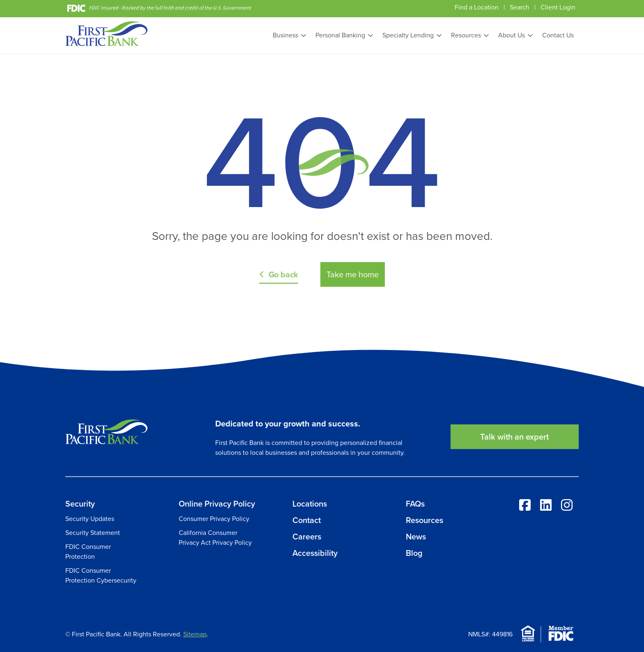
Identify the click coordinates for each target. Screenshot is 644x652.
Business (285, 35)
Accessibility (315, 553)
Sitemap (195, 634)
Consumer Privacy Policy (214, 519)
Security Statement (93, 533)
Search (520, 7)
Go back (284, 274)
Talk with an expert (514, 437)
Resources (466, 35)
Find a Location (477, 7)
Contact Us (558, 35)
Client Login (558, 7)
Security (80, 504)
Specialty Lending (408, 35)
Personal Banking (340, 35)
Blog (414, 553)
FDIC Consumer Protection (88, 552)
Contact (307, 520)
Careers (307, 537)
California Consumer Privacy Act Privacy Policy (215, 538)
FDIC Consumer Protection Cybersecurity (101, 575)
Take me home (353, 274)
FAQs (415, 504)
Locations (310, 504)
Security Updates (90, 519)
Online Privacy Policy (217, 504)
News (416, 537)
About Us (512, 35)
